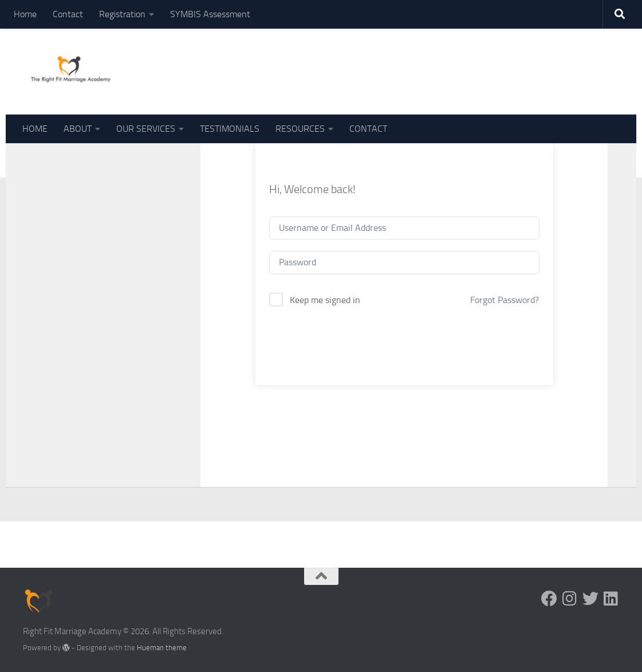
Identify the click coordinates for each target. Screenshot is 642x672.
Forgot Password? (505, 300)
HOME (35, 129)
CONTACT (368, 129)
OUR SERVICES (146, 129)
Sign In (404, 341)
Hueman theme (162, 648)
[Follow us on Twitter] (590, 599)
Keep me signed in (325, 300)
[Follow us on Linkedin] (611, 599)
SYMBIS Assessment (210, 14)
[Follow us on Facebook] (549, 599)
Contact (68, 14)
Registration (122, 14)
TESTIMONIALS (230, 129)
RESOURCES (300, 129)
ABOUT (78, 129)
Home (25, 14)
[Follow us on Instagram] (570, 599)
